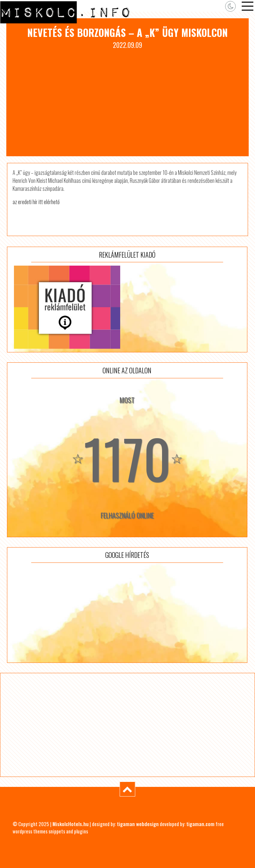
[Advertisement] (127, 100)
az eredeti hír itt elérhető (36, 202)
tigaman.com (200, 824)
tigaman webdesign (138, 824)
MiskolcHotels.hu (71, 824)
